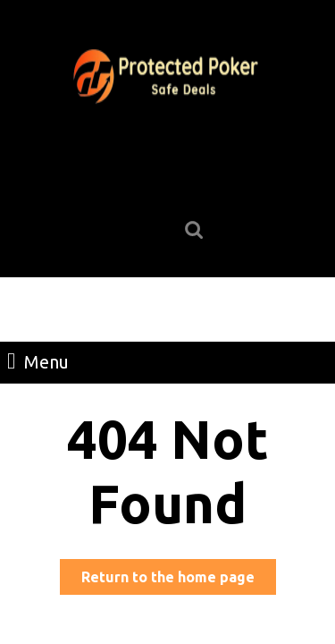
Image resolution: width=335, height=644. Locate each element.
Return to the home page (179, 580)
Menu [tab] (38, 360)
